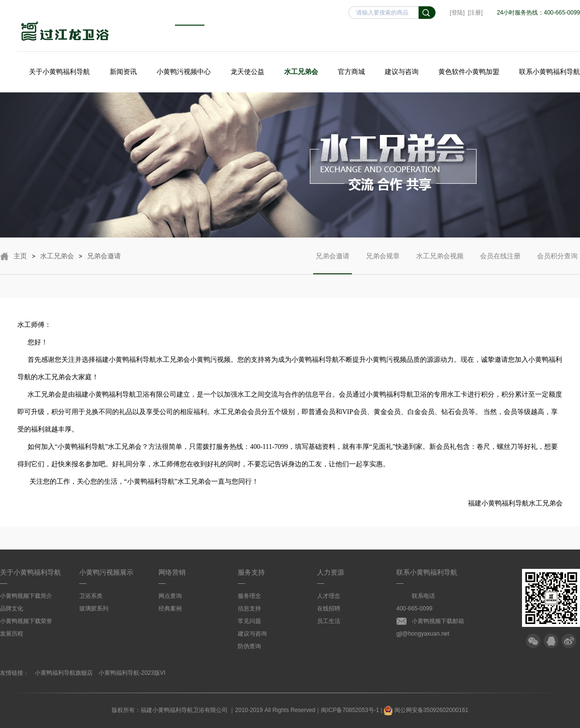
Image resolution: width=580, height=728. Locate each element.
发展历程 (12, 634)
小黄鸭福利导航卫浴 (65, 32)
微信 (533, 641)
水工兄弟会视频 (440, 263)
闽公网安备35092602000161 (426, 710)
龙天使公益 (247, 72)
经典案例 (170, 609)
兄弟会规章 (383, 263)
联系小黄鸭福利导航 (550, 72)
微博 (569, 641)
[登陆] (457, 13)
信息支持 (249, 609)
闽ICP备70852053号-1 (350, 710)
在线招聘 (329, 609)
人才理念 (329, 596)
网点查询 (170, 596)
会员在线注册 (500, 263)
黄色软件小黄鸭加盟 (469, 72)
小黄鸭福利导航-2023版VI (132, 673)
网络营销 (172, 572)
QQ (551, 641)
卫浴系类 (91, 596)
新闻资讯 (123, 72)
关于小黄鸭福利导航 (59, 72)
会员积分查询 (557, 263)
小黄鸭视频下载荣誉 (26, 621)
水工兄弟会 (301, 72)
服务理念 (249, 596)
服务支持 (251, 572)
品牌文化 (12, 609)
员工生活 (329, 621)
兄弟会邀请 (104, 256)
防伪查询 (249, 646)
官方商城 (351, 72)
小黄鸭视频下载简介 (26, 596)
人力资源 (331, 572)
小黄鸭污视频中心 (184, 72)
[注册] (475, 13)
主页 (20, 256)
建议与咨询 (402, 72)
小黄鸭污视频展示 (106, 572)
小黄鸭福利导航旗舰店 (64, 673)
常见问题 (249, 621)
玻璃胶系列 (94, 609)
